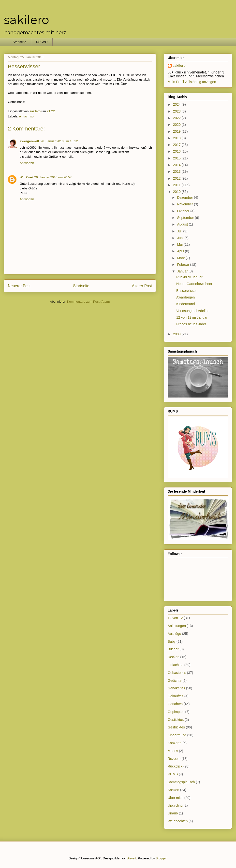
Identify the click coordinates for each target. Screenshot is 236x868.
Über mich (176, 798)
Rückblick (175, 766)
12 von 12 (175, 618)
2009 (177, 334)
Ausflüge (174, 634)
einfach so (26, 116)
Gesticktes (176, 720)
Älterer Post (142, 286)
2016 (177, 151)
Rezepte (174, 759)
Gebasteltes (177, 673)
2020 (177, 125)
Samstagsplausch (181, 782)
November (185, 204)
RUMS (173, 774)
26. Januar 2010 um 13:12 (59, 141)
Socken (173, 790)
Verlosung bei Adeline (193, 311)
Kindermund (186, 304)
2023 (177, 111)
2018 (177, 138)
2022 (177, 118)
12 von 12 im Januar (192, 317)
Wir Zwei (26, 177)
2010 (177, 192)
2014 (177, 165)
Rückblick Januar (189, 277)
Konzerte (175, 743)
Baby (172, 641)
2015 (177, 158)
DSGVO (42, 42)
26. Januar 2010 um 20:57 (53, 177)
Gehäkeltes (176, 688)
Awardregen (185, 297)
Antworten (27, 163)
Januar (183, 271)
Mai (180, 244)
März (181, 258)
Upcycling (175, 805)
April (181, 251)
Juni (181, 238)
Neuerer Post (19, 286)
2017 (177, 145)
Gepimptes (176, 712)
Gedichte (175, 681)
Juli (180, 231)
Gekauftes (176, 696)
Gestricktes (176, 727)
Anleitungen (177, 626)
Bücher (173, 649)
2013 (177, 171)
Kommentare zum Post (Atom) (89, 302)
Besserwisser (186, 291)
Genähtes (175, 704)
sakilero (27, 20)
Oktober (184, 211)
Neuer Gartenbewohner (194, 284)
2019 (177, 131)
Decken (173, 657)
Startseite (20, 42)
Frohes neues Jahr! (191, 324)
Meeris (173, 751)
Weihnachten (178, 821)
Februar (184, 265)
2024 (177, 104)
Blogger (161, 858)
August (183, 224)
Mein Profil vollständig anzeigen (192, 82)
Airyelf (132, 858)
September (186, 218)
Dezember (185, 198)
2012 (177, 178)
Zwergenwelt (29, 141)
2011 (177, 185)
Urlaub (173, 813)
